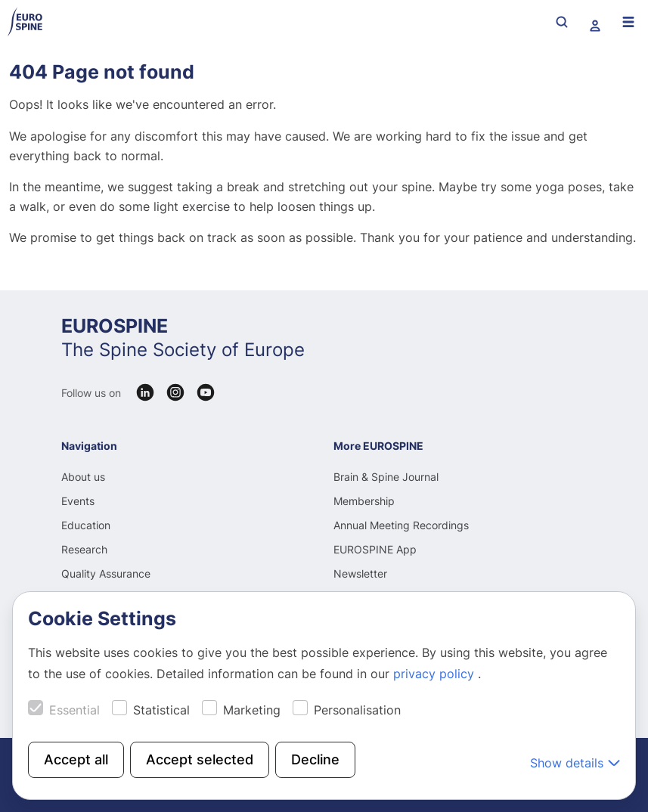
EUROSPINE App (375, 549)
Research (84, 549)
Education (86, 525)
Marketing (252, 710)
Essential (74, 710)
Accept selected (200, 759)
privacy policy (436, 674)
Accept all (76, 759)
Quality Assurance (106, 573)
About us (83, 477)
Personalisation (357, 710)
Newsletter (360, 573)
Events (78, 501)
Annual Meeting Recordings (401, 525)
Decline (315, 759)
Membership (364, 501)
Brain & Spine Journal (386, 477)
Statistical (161, 710)
